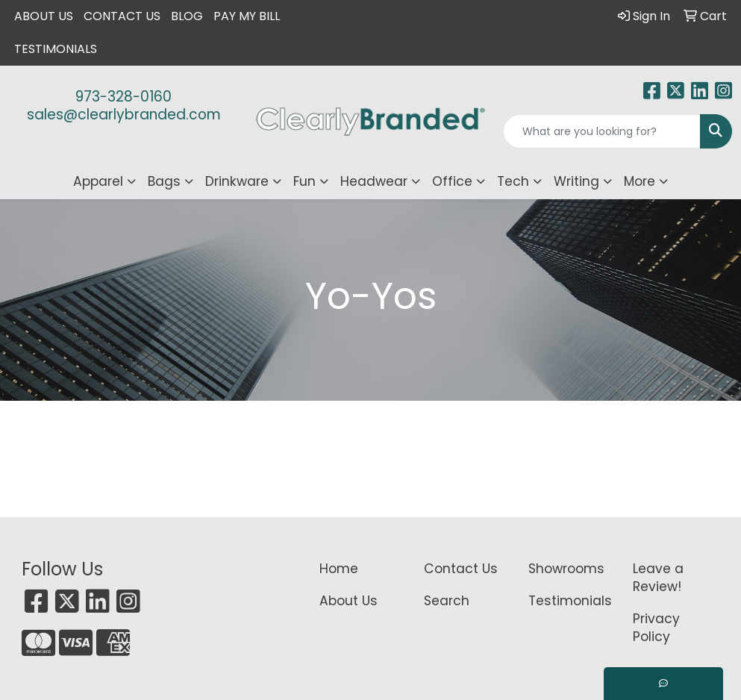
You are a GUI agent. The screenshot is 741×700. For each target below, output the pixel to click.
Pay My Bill (247, 16)
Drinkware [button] (237, 181)
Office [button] (452, 181)
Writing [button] (576, 181)
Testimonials (56, 49)
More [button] (640, 181)
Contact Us (122, 16)
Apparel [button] (98, 181)
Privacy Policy (656, 628)
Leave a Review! (658, 578)
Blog (187, 16)
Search (447, 601)
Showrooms (566, 569)
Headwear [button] (374, 181)
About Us (44, 16)
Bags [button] (164, 181)
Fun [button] (304, 181)
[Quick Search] (602, 131)
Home (339, 569)
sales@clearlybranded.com (124, 115)
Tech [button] (513, 181)
